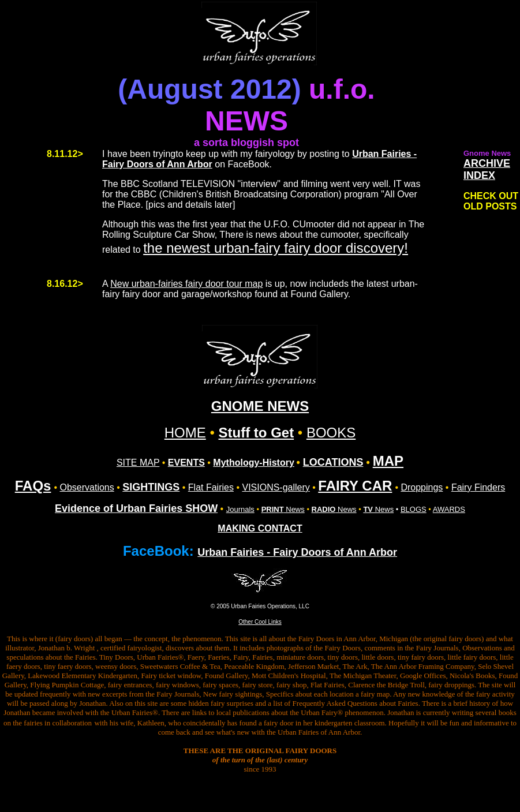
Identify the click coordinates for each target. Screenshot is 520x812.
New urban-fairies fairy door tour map (186, 284)
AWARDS (449, 509)
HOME (185, 433)
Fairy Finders (478, 487)
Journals (240, 509)
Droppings (422, 487)
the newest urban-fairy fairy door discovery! (276, 248)
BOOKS (331, 433)
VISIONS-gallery (276, 487)
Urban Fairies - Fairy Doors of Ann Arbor (297, 552)
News (283, 509)
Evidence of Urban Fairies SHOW (136, 508)
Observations (87, 487)
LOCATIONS (333, 462)
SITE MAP (138, 463)
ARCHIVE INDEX (487, 169)
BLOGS (414, 509)
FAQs (33, 486)
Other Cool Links (260, 622)
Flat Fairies (211, 487)
